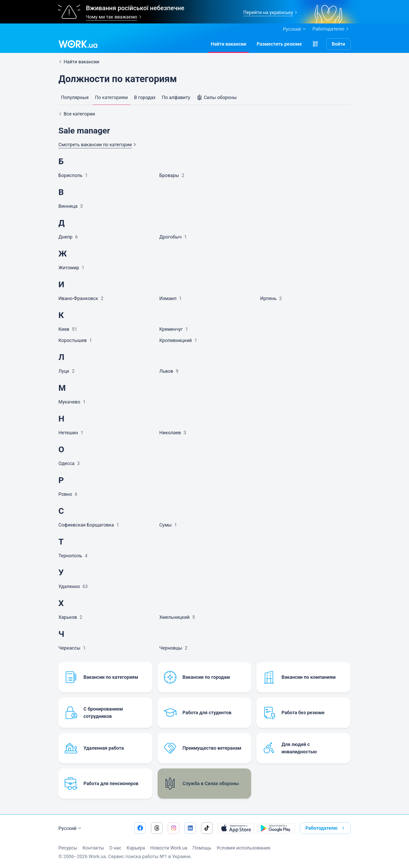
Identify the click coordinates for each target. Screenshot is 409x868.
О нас (115, 848)
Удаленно (69, 586)
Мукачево (69, 402)
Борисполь (70, 175)
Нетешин (68, 433)
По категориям (111, 97)
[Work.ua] (78, 44)
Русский (71, 828)
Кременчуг (171, 329)
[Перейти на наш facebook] (140, 828)
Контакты (93, 848)
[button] (315, 44)
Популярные (75, 97)
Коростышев (73, 340)
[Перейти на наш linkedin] (190, 828)
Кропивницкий (176, 340)
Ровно (65, 494)
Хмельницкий (175, 617)
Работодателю (332, 29)
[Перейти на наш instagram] (173, 828)
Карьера (136, 848)
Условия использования (243, 848)
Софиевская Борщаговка (86, 525)
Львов (166, 371)
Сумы (166, 525)
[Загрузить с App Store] (236, 828)
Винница (68, 206)
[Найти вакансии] (228, 44)
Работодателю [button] (326, 828)
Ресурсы (68, 848)
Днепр (65, 237)
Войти (338, 44)
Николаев (170, 433)
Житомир (69, 268)
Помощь (202, 848)
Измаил (168, 298)
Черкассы (69, 648)
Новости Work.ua (169, 848)
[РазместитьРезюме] (279, 44)
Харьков (68, 617)
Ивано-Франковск (78, 298)
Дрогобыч (170, 237)
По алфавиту (176, 97)
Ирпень (268, 298)
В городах (145, 97)
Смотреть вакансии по (98, 145)
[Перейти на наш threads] (157, 828)
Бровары (169, 175)
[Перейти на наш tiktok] (207, 828)
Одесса (66, 463)
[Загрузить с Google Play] (276, 828)
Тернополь (70, 556)
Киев (64, 329)
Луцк (64, 371)
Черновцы (171, 648)
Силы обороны (217, 97)
